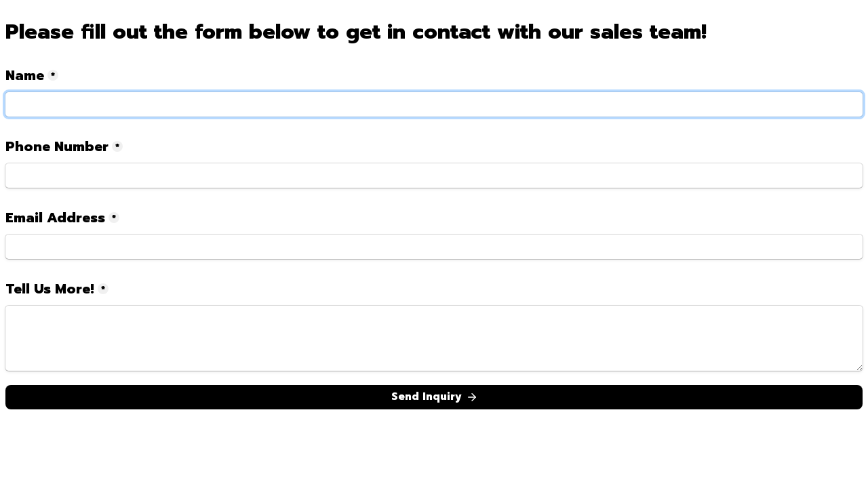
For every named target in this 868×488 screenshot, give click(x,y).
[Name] (434, 104)
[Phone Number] (434, 176)
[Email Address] (434, 247)
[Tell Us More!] (434, 338)
